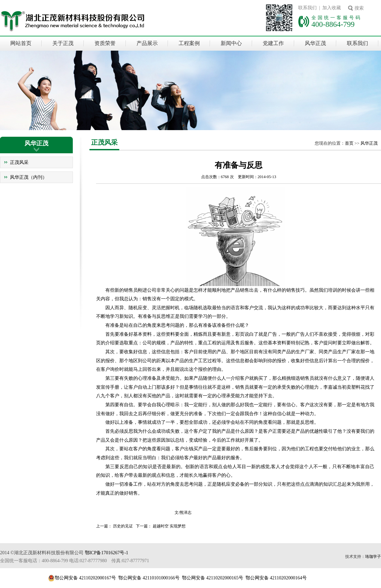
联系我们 (357, 43)
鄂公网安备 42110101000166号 (149, 578)
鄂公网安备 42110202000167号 (85, 578)
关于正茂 (63, 43)
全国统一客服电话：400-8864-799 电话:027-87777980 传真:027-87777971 (75, 561)
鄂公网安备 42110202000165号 (213, 578)
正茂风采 (19, 162)
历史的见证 (123, 526)
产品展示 (147, 43)
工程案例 (189, 43)
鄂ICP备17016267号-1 (107, 553)
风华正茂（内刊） (28, 177)
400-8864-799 (333, 24)
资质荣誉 (105, 43)
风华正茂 (315, 43)
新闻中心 (231, 43)
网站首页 (21, 43)
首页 (349, 143)
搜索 (359, 8)
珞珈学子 (373, 557)
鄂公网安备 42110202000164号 (276, 578)
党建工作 (273, 43)
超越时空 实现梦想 (169, 526)
